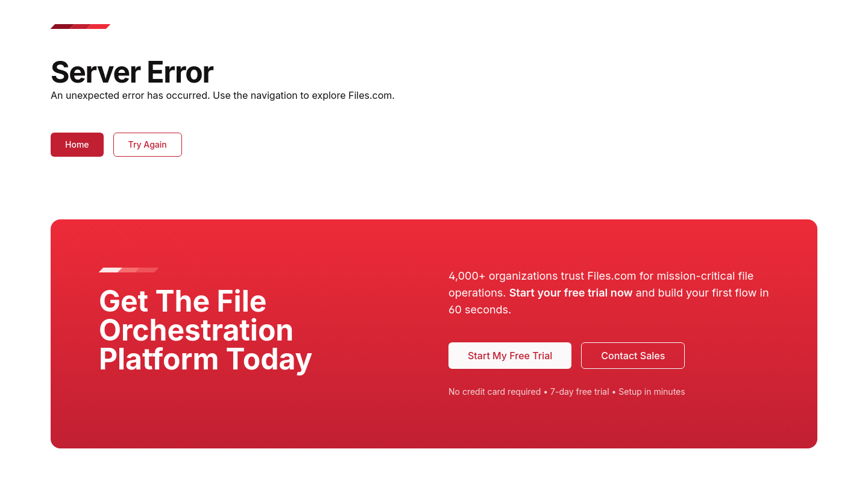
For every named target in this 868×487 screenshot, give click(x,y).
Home (77, 144)
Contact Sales (633, 356)
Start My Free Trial (510, 356)
